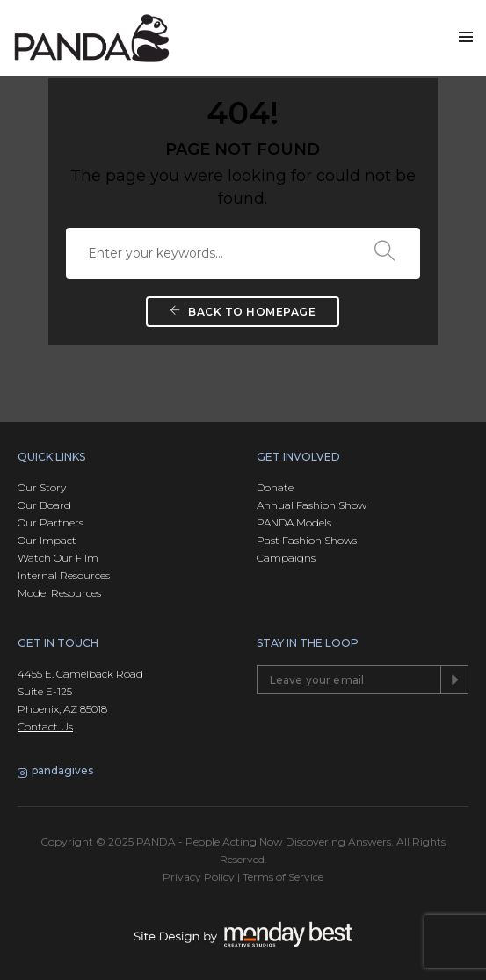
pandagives (55, 772)
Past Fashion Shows (307, 540)
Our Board (44, 505)
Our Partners (51, 523)
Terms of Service (283, 877)
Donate (275, 487)
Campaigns (286, 558)
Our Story (42, 487)
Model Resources (59, 593)
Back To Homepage (243, 312)
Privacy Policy (199, 877)
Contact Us (45, 726)
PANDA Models (294, 523)
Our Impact (47, 540)
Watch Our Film (58, 558)
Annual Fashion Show (312, 505)
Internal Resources (64, 575)
